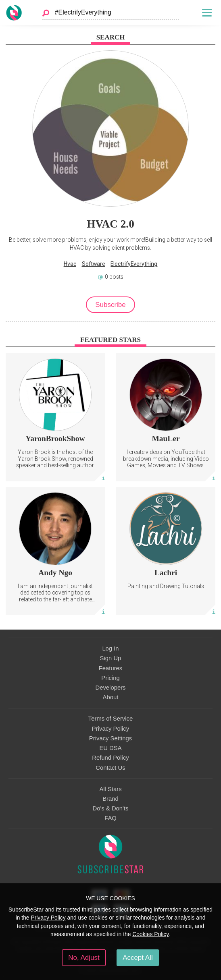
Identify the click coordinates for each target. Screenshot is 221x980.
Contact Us (110, 768)
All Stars (110, 789)
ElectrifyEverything (134, 264)
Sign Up (111, 658)
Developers (110, 688)
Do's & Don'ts (111, 808)
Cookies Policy (151, 934)
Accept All (138, 958)
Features (111, 668)
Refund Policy (110, 758)
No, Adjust (84, 958)
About (111, 697)
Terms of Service (110, 719)
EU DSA (110, 748)
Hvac (70, 264)
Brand (110, 799)
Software (94, 264)
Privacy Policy (110, 729)
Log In (110, 648)
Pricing (110, 678)
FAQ (110, 818)
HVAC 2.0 (110, 224)
